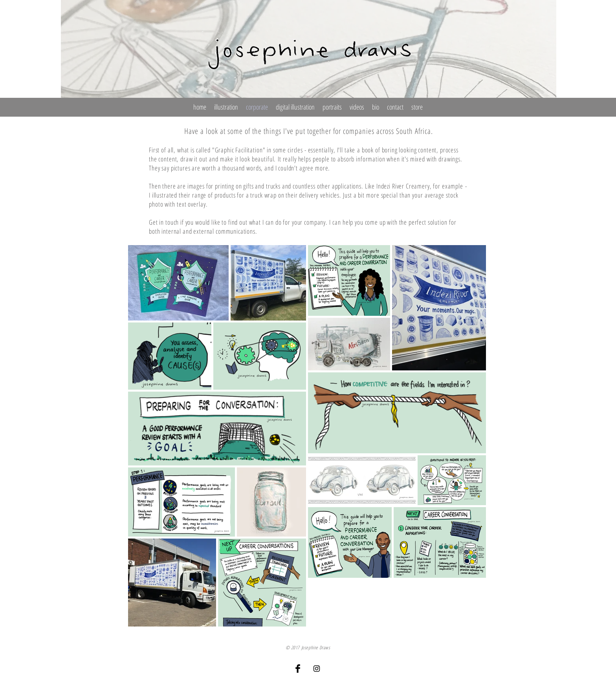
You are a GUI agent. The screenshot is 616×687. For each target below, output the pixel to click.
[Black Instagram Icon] (317, 669)
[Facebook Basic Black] (298, 669)
